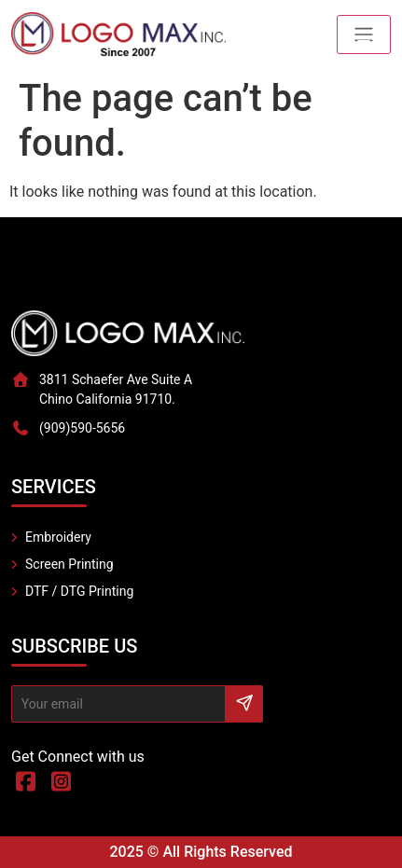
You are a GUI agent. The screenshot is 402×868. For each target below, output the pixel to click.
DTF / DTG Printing (79, 591)
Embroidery (58, 537)
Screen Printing (69, 564)
